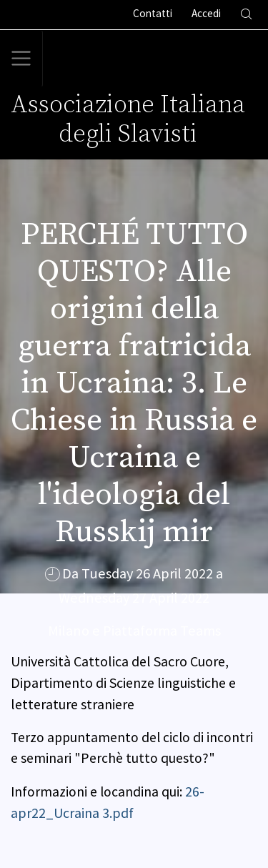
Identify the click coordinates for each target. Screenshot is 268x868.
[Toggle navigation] (21, 59)
